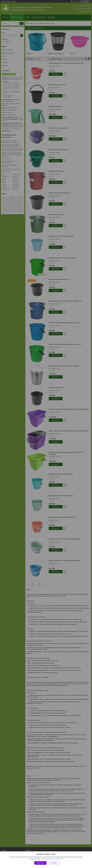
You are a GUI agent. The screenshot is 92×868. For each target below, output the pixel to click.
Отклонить (54, 863)
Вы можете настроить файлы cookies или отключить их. (45, 859)
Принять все (40, 863)
